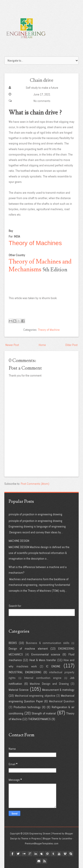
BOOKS (13, 643)
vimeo (65, 854)
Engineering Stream (40, 834)
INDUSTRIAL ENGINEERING (25, 672)
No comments (42, 101)
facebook (12, 854)
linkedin (36, 854)
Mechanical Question (62, 701)
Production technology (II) (30, 707)
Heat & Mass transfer (43, 660)
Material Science (19, 690)
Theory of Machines (35, 243)
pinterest (47, 854)
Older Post (71, 345)
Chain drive (42, 80)
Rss (45, 861)
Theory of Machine (49, 330)
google (30, 854)
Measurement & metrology (58, 690)
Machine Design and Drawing (49, 684)
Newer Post (12, 345)
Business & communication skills (48, 643)
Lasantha (67, 839)
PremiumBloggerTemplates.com (42, 843)
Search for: (15, 606)
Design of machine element (28, 649)
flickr (24, 854)
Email (39, 861)
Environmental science (46, 654)
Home (42, 345)
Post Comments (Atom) (35, 484)
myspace (41, 854)
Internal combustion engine (43, 678)
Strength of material (44, 713)
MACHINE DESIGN (19, 541)
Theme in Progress (31, 839)
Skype (71, 854)
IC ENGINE (53, 666)
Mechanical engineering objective (35, 696)
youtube (59, 854)
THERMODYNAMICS (39, 719)
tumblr (53, 854)
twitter (18, 854)
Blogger (69, 834)
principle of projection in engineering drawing (35, 514)
